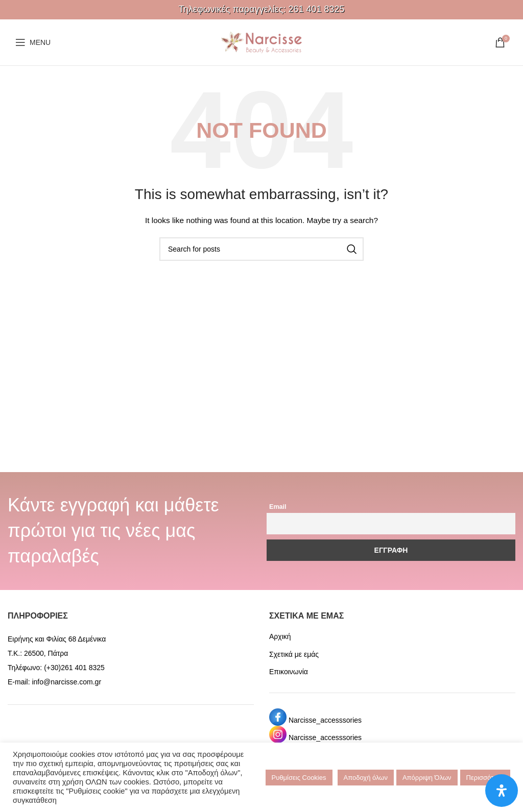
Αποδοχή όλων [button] (366, 778)
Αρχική (280, 636)
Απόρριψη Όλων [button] (427, 778)
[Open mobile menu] (33, 42)
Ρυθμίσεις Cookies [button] (299, 778)
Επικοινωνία (289, 672)
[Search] (261, 249)
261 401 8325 (316, 9)
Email (278, 507)
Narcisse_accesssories (325, 720)
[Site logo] (261, 42)
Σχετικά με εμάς (294, 654)
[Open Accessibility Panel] (502, 791)
